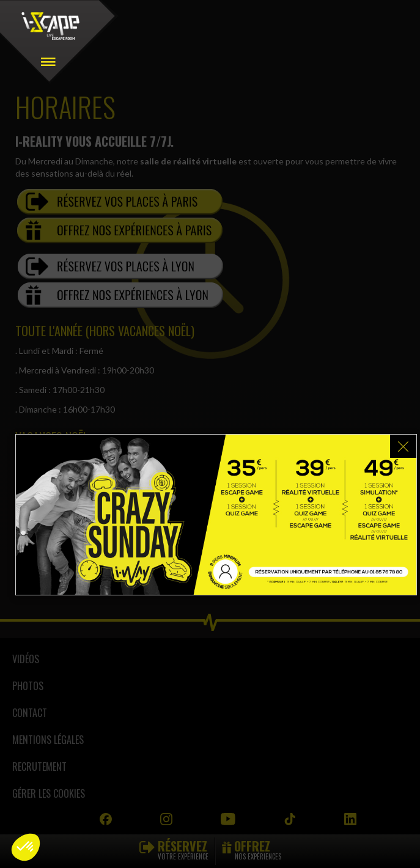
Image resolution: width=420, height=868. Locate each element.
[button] (26, 847)
